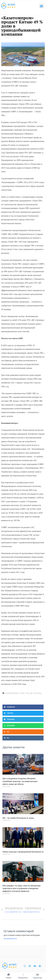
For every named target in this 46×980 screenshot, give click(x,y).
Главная (9, 978)
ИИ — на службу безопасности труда (18, 818)
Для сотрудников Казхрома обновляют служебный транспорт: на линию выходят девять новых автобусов (20, 781)
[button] (41, 6)
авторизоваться (10, 938)
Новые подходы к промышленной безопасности (23, 852)
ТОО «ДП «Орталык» (34, 693)
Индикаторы (38, 978)
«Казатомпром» (12, 693)
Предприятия (23, 978)
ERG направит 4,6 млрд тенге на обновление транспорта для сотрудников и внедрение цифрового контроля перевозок (21, 888)
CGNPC (22, 693)
